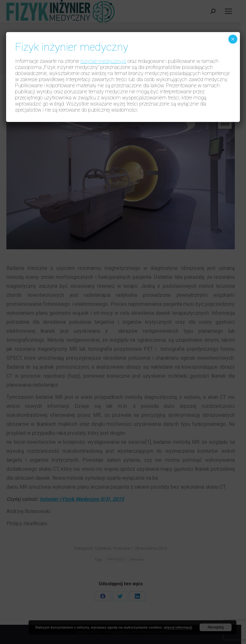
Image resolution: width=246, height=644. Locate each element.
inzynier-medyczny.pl (103, 61)
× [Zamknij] (233, 39)
